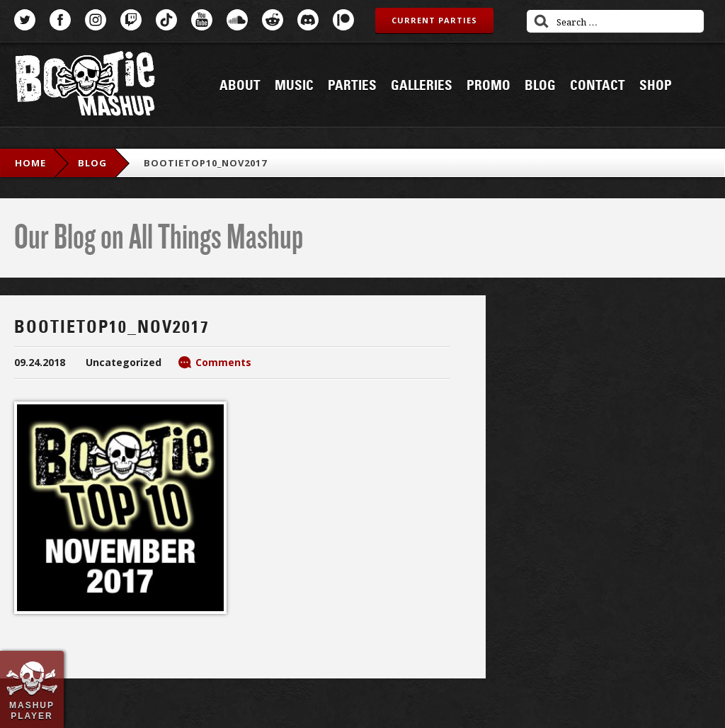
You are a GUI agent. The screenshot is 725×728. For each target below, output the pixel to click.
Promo (489, 86)
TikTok (166, 20)
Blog (540, 86)
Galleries (422, 86)
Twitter (25, 20)
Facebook (60, 20)
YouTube (202, 20)
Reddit (273, 20)
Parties (352, 86)
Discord (308, 20)
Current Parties (434, 20)
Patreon (343, 20)
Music (294, 86)
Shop (656, 86)
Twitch (131, 20)
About (240, 86)
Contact (598, 86)
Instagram (96, 20)
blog (92, 163)
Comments (223, 362)
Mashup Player (32, 710)
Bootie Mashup (85, 86)
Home (30, 163)
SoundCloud (237, 20)
